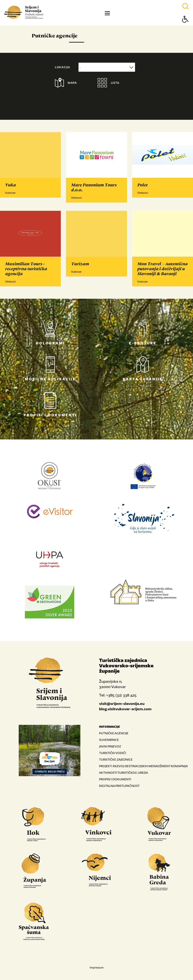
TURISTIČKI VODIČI (113, 753)
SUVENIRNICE (109, 740)
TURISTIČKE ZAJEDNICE (116, 759)
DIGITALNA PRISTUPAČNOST (119, 786)
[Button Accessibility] (185, 26)
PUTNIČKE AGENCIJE (114, 733)
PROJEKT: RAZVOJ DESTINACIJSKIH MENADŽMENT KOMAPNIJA (143, 766)
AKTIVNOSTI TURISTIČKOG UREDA (124, 773)
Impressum (97, 968)
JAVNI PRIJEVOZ (110, 746)
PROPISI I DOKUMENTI (115, 779)
